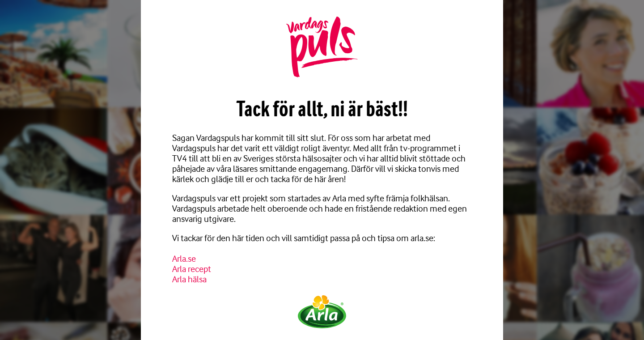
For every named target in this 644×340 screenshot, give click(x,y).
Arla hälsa (189, 279)
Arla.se (184, 259)
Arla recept (192, 269)
